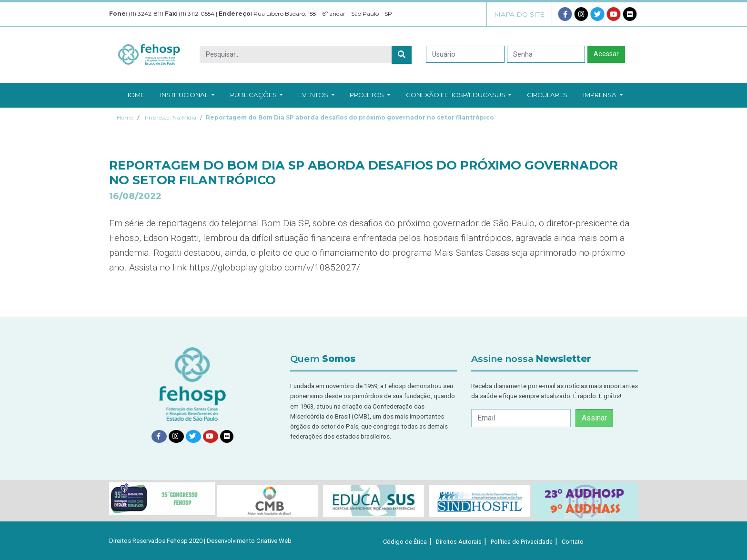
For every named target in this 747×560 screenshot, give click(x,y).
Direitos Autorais (459, 542)
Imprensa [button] (603, 95)
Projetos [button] (370, 95)
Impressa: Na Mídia (171, 117)
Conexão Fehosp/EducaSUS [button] (459, 95)
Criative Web (274, 541)
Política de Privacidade (522, 542)
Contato (573, 542)
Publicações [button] (256, 95)
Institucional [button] (187, 95)
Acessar (606, 54)
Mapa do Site (519, 14)
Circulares (547, 95)
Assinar (594, 418)
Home (134, 95)
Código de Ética (405, 542)
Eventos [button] (316, 95)
